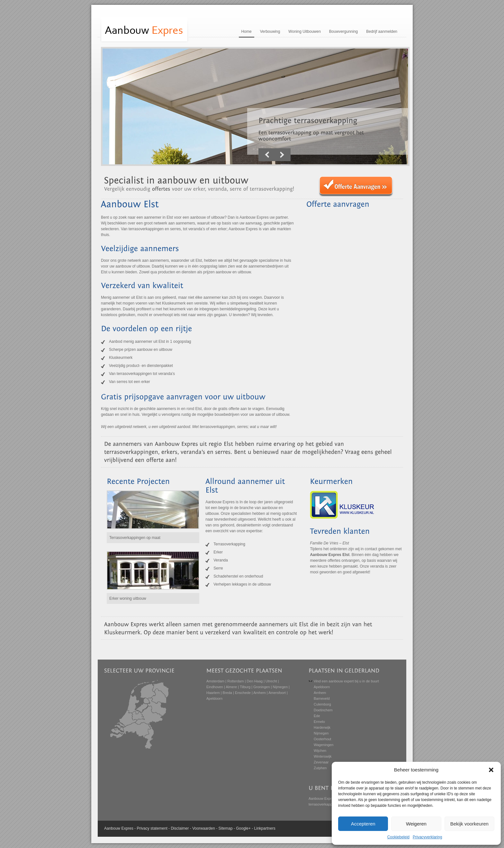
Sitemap (226, 828)
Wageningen (324, 745)
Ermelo (319, 722)
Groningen (261, 687)
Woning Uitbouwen (305, 32)
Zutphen (320, 768)
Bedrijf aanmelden (382, 32)
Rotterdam (235, 681)
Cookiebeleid (398, 837)
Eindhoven (215, 687)
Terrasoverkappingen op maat (135, 538)
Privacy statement (152, 828)
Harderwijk (322, 727)
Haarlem (213, 693)
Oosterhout (322, 739)
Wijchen (320, 751)
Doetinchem (323, 710)
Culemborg (322, 704)
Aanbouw (112, 828)
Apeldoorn (214, 698)
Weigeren (416, 824)
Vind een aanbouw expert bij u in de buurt (346, 681)
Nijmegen (280, 687)
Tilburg (245, 687)
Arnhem (260, 693)
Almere (231, 687)
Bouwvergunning (343, 32)
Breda (227, 693)
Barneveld (322, 698)
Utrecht (271, 681)
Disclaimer (180, 828)
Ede (317, 716)
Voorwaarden (204, 828)
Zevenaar (321, 762)
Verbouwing (270, 32)
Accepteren (363, 824)
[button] (491, 770)
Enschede (243, 693)
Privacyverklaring (427, 837)
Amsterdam (215, 681)
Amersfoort (277, 693)
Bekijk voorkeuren (469, 824)
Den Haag (255, 681)
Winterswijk (323, 756)
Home (247, 32)
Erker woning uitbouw (128, 598)
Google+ (243, 828)
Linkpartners (265, 828)
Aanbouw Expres (322, 798)
